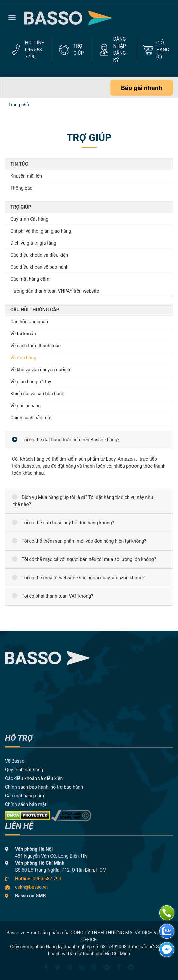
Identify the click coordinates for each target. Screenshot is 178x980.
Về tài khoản (23, 334)
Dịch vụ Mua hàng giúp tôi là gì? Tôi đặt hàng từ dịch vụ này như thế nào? (83, 501)
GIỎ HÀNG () (163, 50)
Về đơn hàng (23, 358)
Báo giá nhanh (142, 88)
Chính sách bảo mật (31, 418)
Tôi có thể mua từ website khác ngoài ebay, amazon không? (83, 578)
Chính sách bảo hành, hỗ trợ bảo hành (44, 787)
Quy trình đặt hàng (29, 219)
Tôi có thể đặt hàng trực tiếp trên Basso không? (71, 440)
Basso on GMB (30, 896)
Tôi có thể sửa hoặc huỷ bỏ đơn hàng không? (68, 523)
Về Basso (15, 761)
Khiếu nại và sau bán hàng (37, 394)
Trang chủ (19, 105)
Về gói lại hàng (25, 406)
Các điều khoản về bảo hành (39, 267)
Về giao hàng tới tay (31, 382)
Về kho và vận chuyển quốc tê (41, 370)
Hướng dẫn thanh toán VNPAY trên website (55, 291)
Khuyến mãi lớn (26, 176)
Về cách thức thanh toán (35, 346)
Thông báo (21, 188)
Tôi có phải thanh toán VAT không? (57, 596)
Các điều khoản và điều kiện (39, 255)
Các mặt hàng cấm (30, 279)
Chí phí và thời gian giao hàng (41, 231)
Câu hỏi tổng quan (29, 322)
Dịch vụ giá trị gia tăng (33, 243)
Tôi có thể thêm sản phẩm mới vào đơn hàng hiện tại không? (84, 541)
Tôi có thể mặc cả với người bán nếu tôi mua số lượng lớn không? (89, 559)
